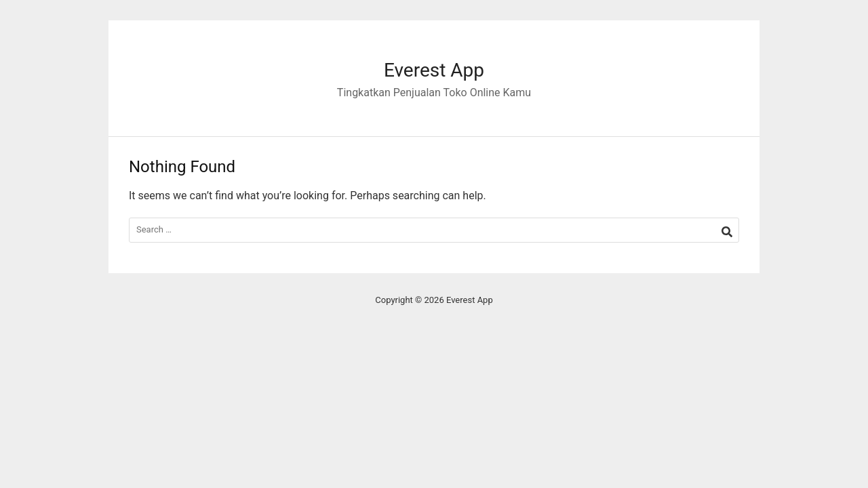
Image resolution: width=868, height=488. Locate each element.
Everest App (434, 70)
